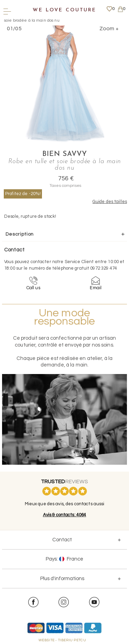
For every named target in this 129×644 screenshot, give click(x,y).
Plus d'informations (62, 579)
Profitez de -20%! (23, 194)
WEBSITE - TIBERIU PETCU (62, 640)
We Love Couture (64, 10)
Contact (62, 540)
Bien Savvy (65, 154)
